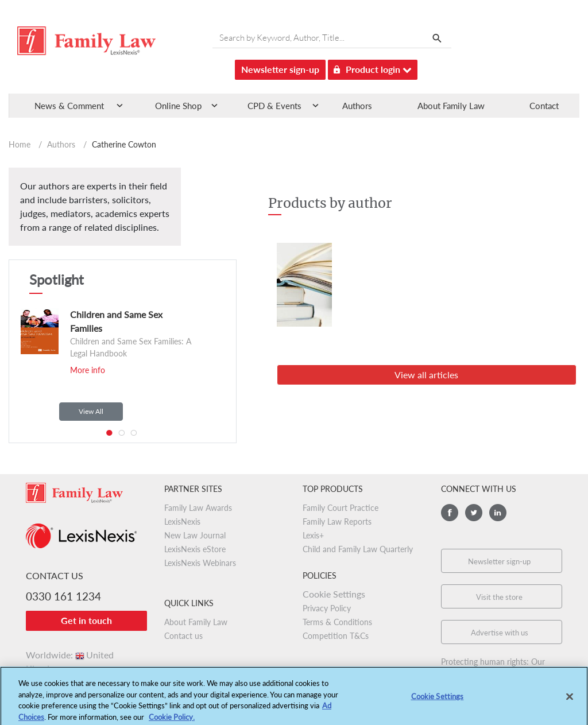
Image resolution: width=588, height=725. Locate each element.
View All (91, 411)
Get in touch (86, 620)
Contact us (183, 636)
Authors (357, 106)
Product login (373, 67)
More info (88, 370)
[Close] (570, 700)
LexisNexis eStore (195, 549)
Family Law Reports (337, 522)
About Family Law (451, 106)
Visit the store (499, 597)
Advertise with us (500, 633)
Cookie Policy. (172, 720)
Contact (544, 106)
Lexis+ (313, 535)
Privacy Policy (327, 608)
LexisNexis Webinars (200, 563)
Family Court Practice (341, 508)
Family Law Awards (198, 508)
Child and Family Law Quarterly (358, 549)
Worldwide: (70, 655)
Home (20, 144)
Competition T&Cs (336, 636)
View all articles (426, 375)
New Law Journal (195, 535)
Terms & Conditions (337, 622)
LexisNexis (182, 522)
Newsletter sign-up (280, 69)
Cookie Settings (334, 594)
